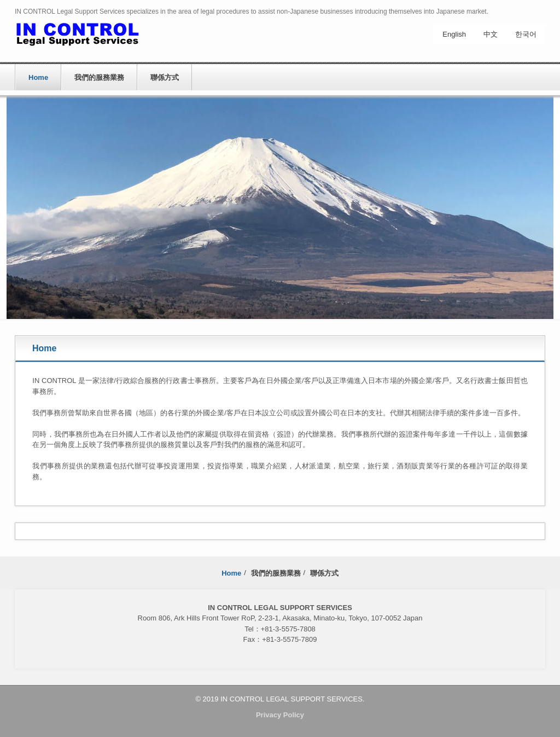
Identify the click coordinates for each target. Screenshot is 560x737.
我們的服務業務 (99, 77)
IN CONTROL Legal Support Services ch (91, 37)
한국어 (526, 34)
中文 (491, 34)
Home (38, 77)
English (454, 34)
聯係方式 (165, 77)
